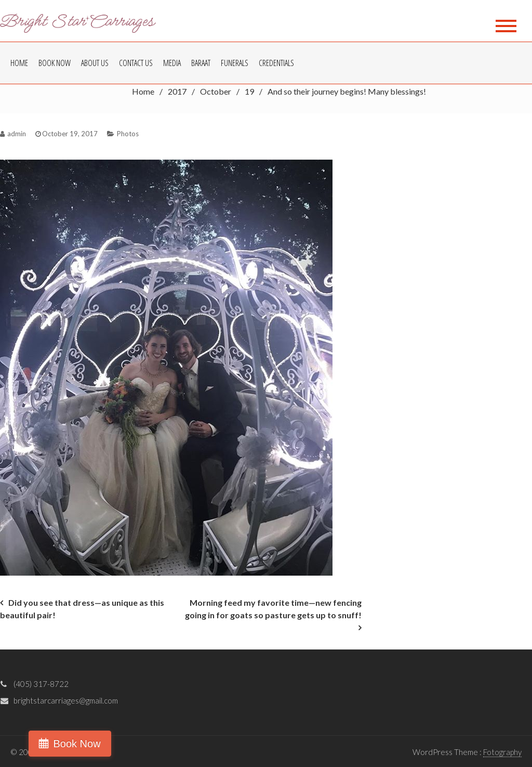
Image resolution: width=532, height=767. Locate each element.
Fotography (502, 752)
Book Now (55, 63)
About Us (95, 63)
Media (172, 63)
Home (19, 63)
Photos (128, 134)
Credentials (276, 63)
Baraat (201, 63)
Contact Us (136, 63)
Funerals (235, 63)
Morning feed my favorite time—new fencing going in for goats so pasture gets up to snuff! (273, 609)
